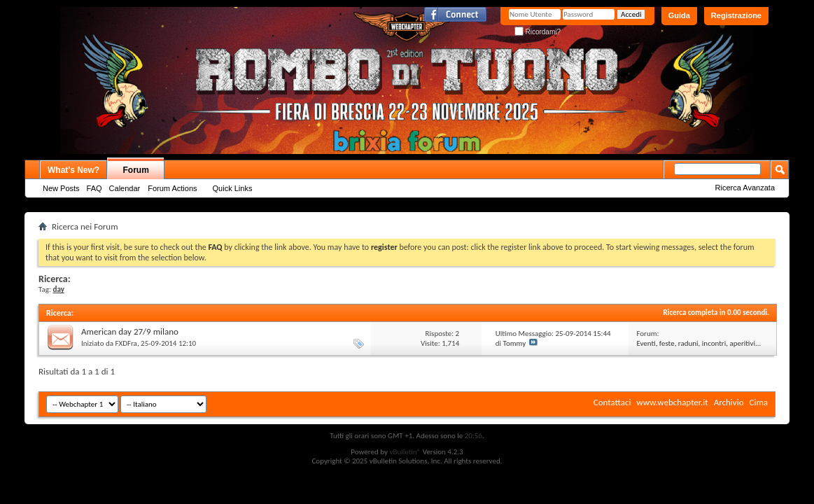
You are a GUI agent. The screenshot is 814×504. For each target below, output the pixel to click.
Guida (679, 15)
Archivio (729, 402)
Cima (758, 402)
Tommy (515, 343)
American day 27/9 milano (130, 331)
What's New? (73, 170)
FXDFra (126, 343)
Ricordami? (538, 32)
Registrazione (736, 15)
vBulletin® (405, 452)
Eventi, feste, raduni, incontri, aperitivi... (699, 343)
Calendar (125, 188)
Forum (136, 170)
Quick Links (233, 188)
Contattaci (612, 402)
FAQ (94, 188)
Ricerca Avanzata (745, 188)
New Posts (61, 188)
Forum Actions (172, 188)
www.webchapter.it (672, 402)
